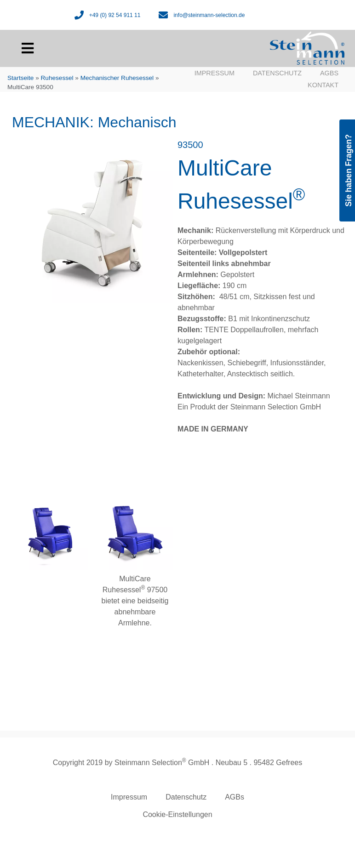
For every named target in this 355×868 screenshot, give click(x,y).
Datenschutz (277, 73)
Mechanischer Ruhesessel (117, 78)
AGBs (329, 73)
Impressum (215, 73)
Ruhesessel (57, 78)
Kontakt (323, 85)
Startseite (20, 78)
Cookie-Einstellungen (177, 814)
